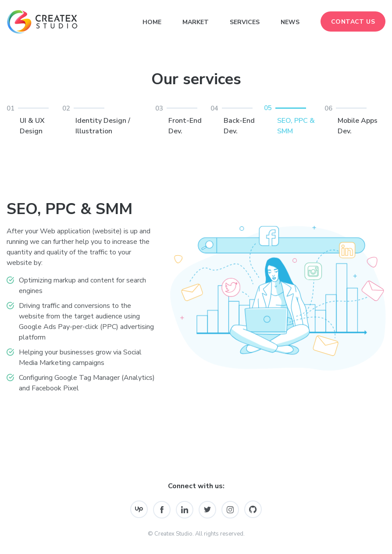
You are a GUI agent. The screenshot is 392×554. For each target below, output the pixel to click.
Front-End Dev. (183, 120)
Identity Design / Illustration (109, 120)
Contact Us (353, 22)
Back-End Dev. (237, 120)
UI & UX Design (34, 120)
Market (196, 22)
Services (245, 22)
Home (152, 22)
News (290, 22)
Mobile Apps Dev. (355, 120)
